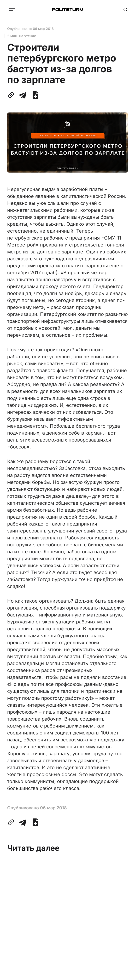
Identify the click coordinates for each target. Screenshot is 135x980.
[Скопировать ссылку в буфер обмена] (12, 95)
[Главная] (68, 10)
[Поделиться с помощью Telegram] (23, 95)
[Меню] (12, 10)
